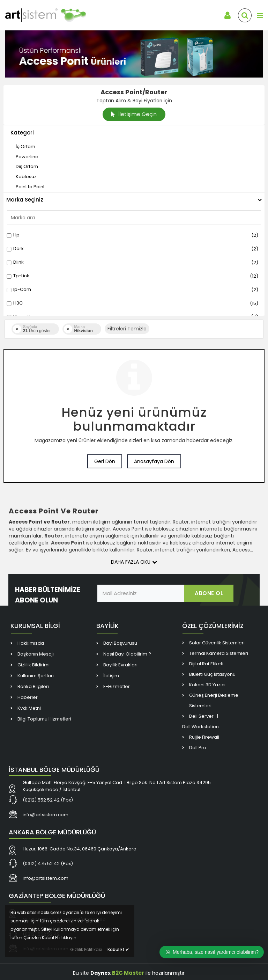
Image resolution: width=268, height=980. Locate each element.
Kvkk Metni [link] (29, 708)
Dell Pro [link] (198, 748)
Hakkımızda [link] (31, 643)
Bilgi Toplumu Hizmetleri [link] (44, 719)
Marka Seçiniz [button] (134, 200)
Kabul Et (118, 949)
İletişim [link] (111, 676)
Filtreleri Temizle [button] (127, 329)
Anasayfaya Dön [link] (154, 461)
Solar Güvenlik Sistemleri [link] (217, 643)
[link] (56, 15)
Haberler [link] (28, 697)
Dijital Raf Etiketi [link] (206, 664)
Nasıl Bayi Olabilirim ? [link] (127, 654)
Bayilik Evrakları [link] (120, 665)
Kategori (22, 133)
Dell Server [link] (201, 716)
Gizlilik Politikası (86, 949)
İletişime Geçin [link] (134, 114)
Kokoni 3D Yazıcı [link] (207, 685)
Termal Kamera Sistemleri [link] (219, 653)
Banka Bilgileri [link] (33, 686)
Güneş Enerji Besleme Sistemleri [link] (214, 700)
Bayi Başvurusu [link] (120, 643)
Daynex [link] (100, 973)
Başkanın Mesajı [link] (36, 654)
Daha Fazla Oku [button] (134, 562)
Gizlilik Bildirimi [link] (33, 665)
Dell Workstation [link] (200, 727)
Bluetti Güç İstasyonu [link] (212, 674)
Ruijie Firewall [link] (204, 737)
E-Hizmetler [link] (117, 686)
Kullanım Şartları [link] (36, 676)
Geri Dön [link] (105, 461)
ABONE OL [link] (209, 593)
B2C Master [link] (128, 973)
